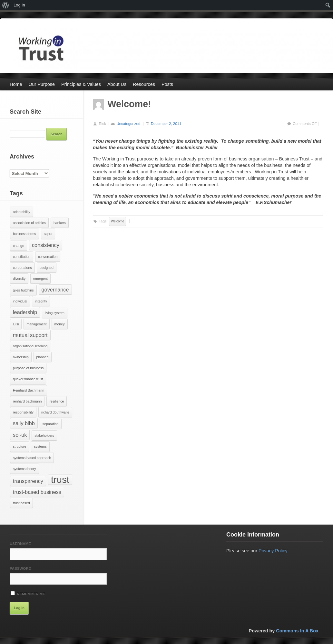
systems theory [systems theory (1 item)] (24, 469)
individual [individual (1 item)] (20, 301)
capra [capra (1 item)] (48, 234)
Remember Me (28, 593)
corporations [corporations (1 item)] (22, 268)
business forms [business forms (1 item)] (24, 234)
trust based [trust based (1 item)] (21, 503)
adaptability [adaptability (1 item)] (22, 212)
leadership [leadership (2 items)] (25, 312)
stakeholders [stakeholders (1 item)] (44, 435)
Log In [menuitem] (19, 5)
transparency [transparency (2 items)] (28, 481)
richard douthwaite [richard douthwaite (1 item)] (55, 412)
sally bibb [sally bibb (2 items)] (24, 423)
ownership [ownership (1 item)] (21, 357)
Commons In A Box (297, 631)
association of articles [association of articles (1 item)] (29, 223)
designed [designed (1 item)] (47, 268)
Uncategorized (128, 124)
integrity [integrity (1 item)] (41, 301)
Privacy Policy (273, 551)
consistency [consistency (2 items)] (46, 245)
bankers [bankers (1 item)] (60, 223)
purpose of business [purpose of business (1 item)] (28, 368)
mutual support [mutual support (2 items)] (30, 335)
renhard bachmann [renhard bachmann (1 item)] (27, 401)
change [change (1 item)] (19, 246)
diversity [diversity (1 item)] (19, 279)
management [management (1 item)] (36, 324)
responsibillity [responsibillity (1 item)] (23, 412)
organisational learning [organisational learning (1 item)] (30, 346)
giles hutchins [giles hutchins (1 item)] (23, 290)
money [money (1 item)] (60, 324)
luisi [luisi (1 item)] (16, 324)
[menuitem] (6, 5)
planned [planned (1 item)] (43, 357)
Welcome (118, 221)
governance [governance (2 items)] (55, 290)
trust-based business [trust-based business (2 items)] (37, 492)
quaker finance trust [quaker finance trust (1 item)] (28, 379)
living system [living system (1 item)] (55, 313)
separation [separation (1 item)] (51, 424)
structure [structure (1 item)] (20, 446)
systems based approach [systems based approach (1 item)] (32, 458)
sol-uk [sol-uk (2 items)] (20, 435)
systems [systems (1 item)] (40, 446)
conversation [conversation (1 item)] (48, 257)
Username (20, 544)
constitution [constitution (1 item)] (22, 257)
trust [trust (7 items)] (60, 480)
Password (20, 568)
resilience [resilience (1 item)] (57, 401)
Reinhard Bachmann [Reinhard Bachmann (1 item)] (29, 390)
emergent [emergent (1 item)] (40, 279)
